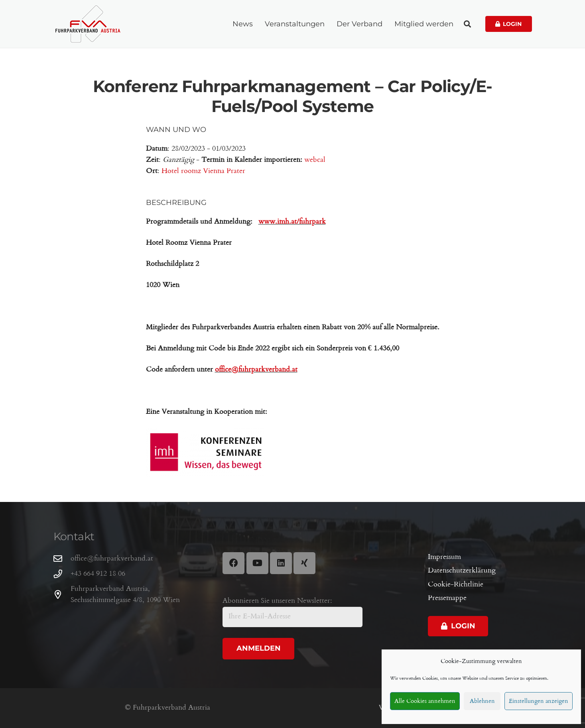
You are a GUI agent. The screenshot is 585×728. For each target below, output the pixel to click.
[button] (467, 24)
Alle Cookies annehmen (425, 701)
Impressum (444, 557)
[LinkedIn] (281, 563)
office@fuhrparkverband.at (112, 559)
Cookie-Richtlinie (456, 585)
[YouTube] (257, 563)
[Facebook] (233, 563)
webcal (315, 160)
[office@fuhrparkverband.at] (62, 559)
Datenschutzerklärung (462, 571)
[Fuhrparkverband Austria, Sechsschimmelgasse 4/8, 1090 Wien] (62, 595)
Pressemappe (447, 598)
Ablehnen (482, 701)
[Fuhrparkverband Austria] (88, 24)
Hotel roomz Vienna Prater (203, 171)
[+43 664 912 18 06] (62, 574)
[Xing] (304, 563)
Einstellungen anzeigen (539, 701)
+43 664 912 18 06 (98, 574)
